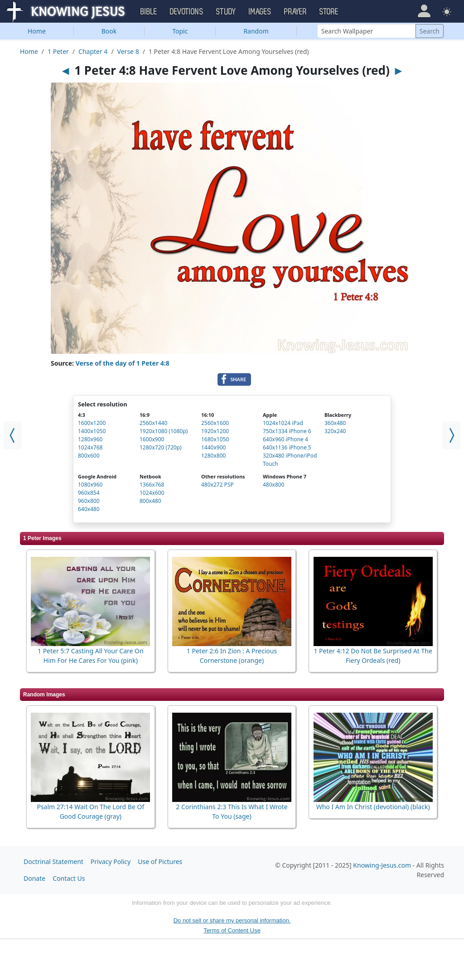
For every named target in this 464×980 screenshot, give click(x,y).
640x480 (89, 509)
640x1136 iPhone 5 (287, 447)
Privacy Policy (111, 862)
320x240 (335, 431)
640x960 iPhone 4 (285, 439)
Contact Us (69, 878)
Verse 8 (128, 51)
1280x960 (90, 439)
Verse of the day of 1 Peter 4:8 (123, 363)
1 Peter (58, 51)
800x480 (150, 501)
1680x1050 (215, 439)
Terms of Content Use (232, 930)
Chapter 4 (93, 51)
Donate (34, 878)
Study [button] (226, 12)
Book (109, 31)
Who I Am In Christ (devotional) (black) (373, 807)
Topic (180, 31)
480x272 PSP (217, 485)
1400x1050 (92, 431)
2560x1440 (153, 423)
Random (256, 31)
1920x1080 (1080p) (164, 431)
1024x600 (152, 493)
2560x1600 (215, 423)
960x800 (89, 501)
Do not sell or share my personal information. (232, 920)
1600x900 (152, 439)
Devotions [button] (187, 12)
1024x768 (90, 447)
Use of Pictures (160, 862)
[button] (424, 11)
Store (329, 12)
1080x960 (90, 485)
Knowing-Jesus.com (382, 865)
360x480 (335, 423)
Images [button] (260, 12)
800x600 (89, 456)
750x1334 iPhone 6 (287, 431)
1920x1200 (215, 431)
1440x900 (213, 447)
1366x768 (152, 485)
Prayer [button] (295, 12)
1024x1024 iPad (283, 423)
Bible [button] (149, 12)
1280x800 (213, 456)
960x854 (89, 493)
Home (37, 31)
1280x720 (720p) (161, 447)
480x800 (274, 485)
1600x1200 (92, 423)
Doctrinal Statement (53, 862)
